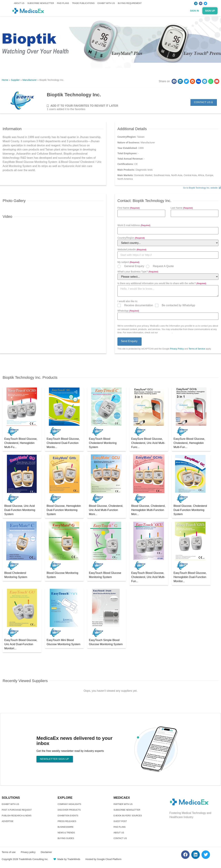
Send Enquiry (129, 341)
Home (5, 80)
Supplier (15, 80)
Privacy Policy (165, 333)
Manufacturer (30, 80)
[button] (174, 81)
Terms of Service (197, 349)
